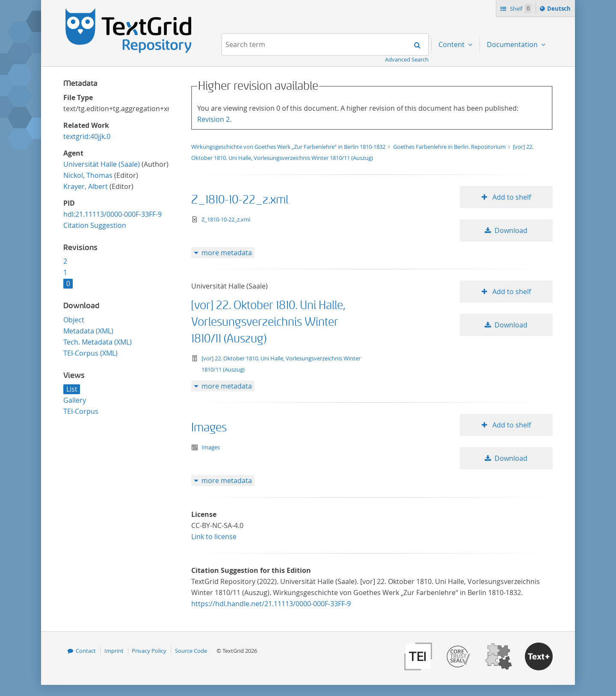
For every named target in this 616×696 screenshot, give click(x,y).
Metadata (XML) (88, 331)
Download (511, 230)
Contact (86, 651)
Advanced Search (407, 59)
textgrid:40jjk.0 (87, 136)
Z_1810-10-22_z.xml (240, 200)
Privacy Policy (149, 651)
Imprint (114, 651)
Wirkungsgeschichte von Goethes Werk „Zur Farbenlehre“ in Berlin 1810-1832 (289, 147)
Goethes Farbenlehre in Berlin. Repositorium (450, 147)
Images (209, 428)
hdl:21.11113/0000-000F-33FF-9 (113, 214)
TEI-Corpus (81, 411)
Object (74, 320)
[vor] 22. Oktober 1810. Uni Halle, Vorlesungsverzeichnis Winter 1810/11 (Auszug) (268, 322)
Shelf (520, 8)
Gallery (75, 400)
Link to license (214, 537)
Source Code (191, 651)
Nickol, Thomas (88, 175)
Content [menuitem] (452, 44)
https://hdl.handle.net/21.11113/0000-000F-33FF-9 (271, 604)
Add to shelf (511, 197)
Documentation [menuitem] (513, 44)
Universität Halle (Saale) (102, 164)
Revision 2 (213, 119)
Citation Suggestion (95, 225)
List (72, 389)
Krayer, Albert (86, 186)
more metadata (227, 253)
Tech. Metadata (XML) (98, 342)
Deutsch (560, 10)
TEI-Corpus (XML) (90, 353)
